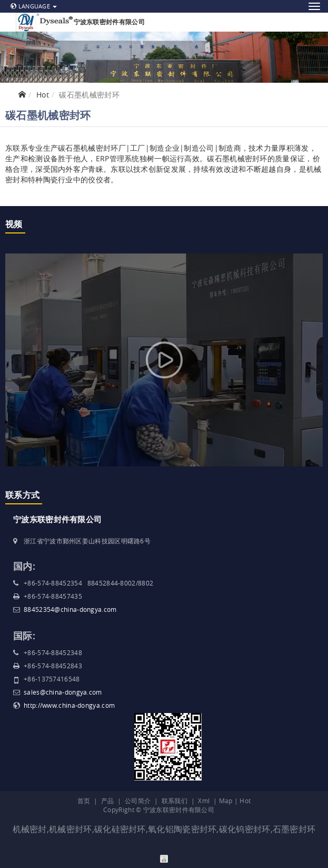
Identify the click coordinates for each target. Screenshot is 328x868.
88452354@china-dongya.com (70, 609)
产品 (108, 801)
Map (226, 801)
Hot (43, 95)
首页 (84, 801)
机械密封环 (71, 829)
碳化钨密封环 (245, 829)
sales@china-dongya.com (63, 692)
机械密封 (30, 829)
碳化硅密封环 (120, 829)
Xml (204, 801)
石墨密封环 (294, 829)
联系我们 (175, 801)
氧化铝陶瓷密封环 (182, 829)
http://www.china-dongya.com (69, 705)
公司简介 (138, 801)
